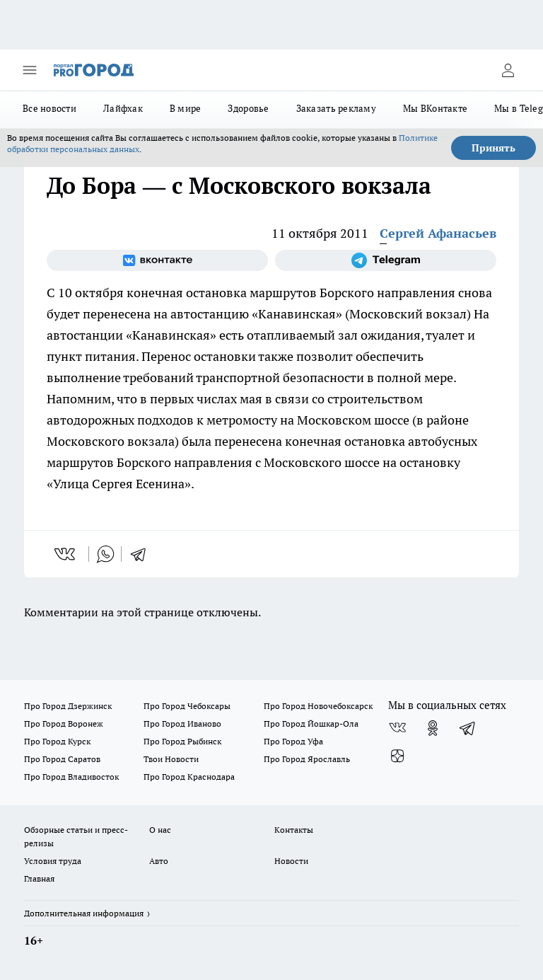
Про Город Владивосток (71, 777)
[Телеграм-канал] (386, 260)
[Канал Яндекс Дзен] (397, 756)
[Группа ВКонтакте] (157, 260)
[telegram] (143, 554)
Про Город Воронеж (64, 724)
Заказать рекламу (336, 108)
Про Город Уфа (293, 741)
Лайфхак (123, 108)
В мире (186, 108)
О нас (160, 830)
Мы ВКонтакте (435, 108)
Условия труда (53, 861)
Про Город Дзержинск (68, 706)
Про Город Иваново (182, 724)
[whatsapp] (105, 554)
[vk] (66, 554)
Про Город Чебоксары (187, 706)
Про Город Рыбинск (182, 741)
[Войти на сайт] (508, 70)
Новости (291, 861)
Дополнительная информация (84, 913)
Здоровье (248, 108)
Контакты (294, 830)
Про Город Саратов (62, 759)
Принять (494, 148)
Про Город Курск (57, 741)
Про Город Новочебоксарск (318, 706)
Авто (159, 861)
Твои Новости (171, 759)
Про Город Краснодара (189, 777)
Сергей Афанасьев (438, 233)
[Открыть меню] (30, 70)
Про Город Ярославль (307, 759)
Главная (39, 878)
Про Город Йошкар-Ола (311, 724)
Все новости (49, 108)
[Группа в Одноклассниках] (433, 728)
